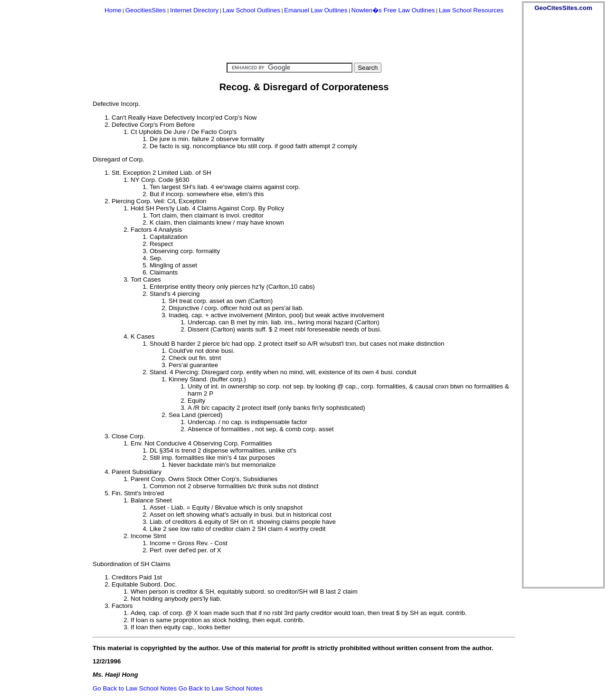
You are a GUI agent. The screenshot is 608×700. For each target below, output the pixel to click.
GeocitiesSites (147, 10)
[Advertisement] (563, 154)
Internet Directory (194, 10)
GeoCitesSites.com (563, 8)
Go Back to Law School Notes (135, 688)
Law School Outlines (251, 10)
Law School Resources (471, 10)
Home (113, 10)
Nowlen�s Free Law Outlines (393, 10)
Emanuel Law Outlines (316, 10)
